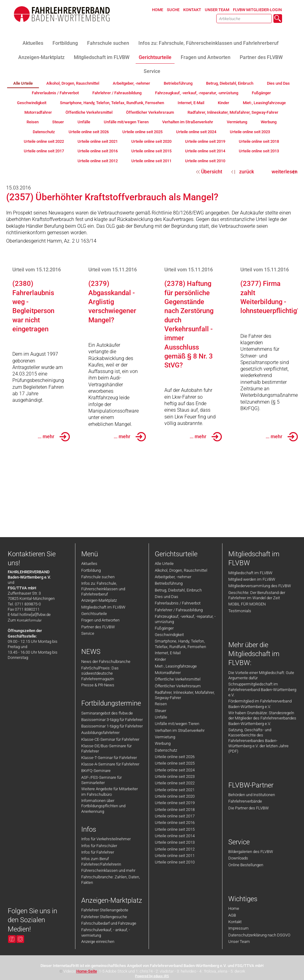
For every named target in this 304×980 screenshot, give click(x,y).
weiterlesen (285, 172)
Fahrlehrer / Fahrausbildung (179, 610)
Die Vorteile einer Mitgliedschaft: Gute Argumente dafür (261, 675)
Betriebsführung (169, 583)
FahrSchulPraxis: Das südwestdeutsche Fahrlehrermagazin (100, 673)
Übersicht (212, 172)
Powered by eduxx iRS (152, 976)
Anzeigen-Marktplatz (99, 600)
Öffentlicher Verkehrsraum (178, 686)
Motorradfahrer (168, 673)
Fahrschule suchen (98, 577)
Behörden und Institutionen (252, 795)
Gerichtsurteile (94, 614)
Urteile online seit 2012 (175, 849)
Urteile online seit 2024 (175, 770)
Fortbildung (91, 570)
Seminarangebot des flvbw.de (107, 713)
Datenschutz (166, 750)
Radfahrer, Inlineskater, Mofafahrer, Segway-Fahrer (185, 695)
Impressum (239, 928)
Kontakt (235, 922)
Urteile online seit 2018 (175, 810)
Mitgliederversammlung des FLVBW (260, 586)
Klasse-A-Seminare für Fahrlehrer (110, 764)
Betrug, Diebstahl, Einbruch (178, 590)
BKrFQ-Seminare (96, 771)
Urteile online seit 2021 (175, 790)
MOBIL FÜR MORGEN (247, 604)
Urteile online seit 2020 (175, 796)
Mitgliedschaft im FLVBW (103, 607)
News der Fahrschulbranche (106, 662)
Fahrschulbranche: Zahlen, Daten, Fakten (111, 880)
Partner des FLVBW (98, 627)
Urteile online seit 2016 (175, 823)
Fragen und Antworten (100, 620)
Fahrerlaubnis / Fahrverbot (178, 603)
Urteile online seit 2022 (175, 783)
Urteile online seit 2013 (175, 842)
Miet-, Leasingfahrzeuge (176, 666)
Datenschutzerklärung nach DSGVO (259, 935)
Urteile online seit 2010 (175, 862)
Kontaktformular (29, 620)
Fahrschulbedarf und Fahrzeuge (109, 923)
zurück (247, 172)
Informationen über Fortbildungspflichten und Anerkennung (103, 806)
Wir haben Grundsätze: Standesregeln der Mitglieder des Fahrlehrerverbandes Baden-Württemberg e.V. (262, 718)
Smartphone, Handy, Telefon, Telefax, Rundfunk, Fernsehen (180, 644)
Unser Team (239, 942)
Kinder (160, 659)
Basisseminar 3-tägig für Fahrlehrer (112, 720)
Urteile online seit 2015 (175, 829)
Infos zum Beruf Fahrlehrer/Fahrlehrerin (101, 861)
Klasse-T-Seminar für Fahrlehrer (109, 758)
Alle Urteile (164, 564)
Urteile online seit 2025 (175, 763)
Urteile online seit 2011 (175, 856)
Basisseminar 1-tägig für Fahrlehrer (112, 726)
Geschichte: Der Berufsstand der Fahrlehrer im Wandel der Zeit (257, 595)
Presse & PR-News (98, 685)
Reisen (161, 704)
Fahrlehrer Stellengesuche (104, 917)
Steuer (160, 711)
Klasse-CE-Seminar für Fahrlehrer (110, 739)
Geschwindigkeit (169, 635)
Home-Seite (87, 971)
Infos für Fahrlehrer (98, 852)
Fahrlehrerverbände (245, 801)
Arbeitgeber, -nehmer (173, 577)
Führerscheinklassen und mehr (108, 870)
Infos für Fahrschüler (99, 846)
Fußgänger (164, 628)
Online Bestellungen (246, 865)
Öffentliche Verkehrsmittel (178, 679)
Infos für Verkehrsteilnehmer (106, 839)
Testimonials (240, 611)
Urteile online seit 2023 (175, 776)
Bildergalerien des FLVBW (251, 852)
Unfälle (161, 717)
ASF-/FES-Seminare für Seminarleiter (101, 780)
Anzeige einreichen (98, 942)
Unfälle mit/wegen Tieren (177, 724)
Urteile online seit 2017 (175, 816)
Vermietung (165, 737)
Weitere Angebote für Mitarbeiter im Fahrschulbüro (110, 791)
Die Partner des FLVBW (249, 808)
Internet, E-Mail (168, 653)
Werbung (163, 743)
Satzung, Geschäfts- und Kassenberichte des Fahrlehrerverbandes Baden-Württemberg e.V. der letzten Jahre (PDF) (258, 740)
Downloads (238, 858)
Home (234, 908)
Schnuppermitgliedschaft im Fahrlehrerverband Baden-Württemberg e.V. (262, 689)
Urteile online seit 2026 (175, 757)
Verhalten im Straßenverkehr (180, 730)
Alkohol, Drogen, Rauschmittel (181, 570)
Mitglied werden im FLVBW (252, 579)
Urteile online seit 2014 (175, 836)
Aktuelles (89, 564)
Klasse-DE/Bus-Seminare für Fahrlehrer (106, 749)
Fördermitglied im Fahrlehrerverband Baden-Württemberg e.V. (260, 704)
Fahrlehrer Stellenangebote (105, 910)
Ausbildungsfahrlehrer (100, 733)
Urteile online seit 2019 (175, 803)
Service (88, 633)
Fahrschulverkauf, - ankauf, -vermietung (106, 932)
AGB (232, 915)
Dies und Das (167, 597)
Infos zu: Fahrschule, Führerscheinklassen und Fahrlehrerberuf (103, 589)
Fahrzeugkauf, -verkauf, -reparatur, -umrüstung (185, 619)
